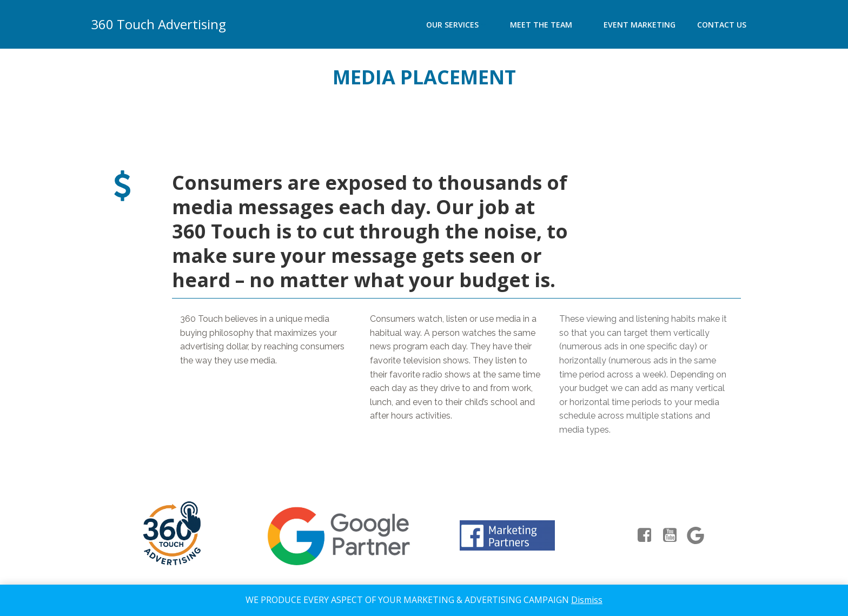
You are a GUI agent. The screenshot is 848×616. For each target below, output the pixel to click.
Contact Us (722, 25)
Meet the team (546, 25)
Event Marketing (640, 25)
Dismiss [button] (587, 600)
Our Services (457, 25)
